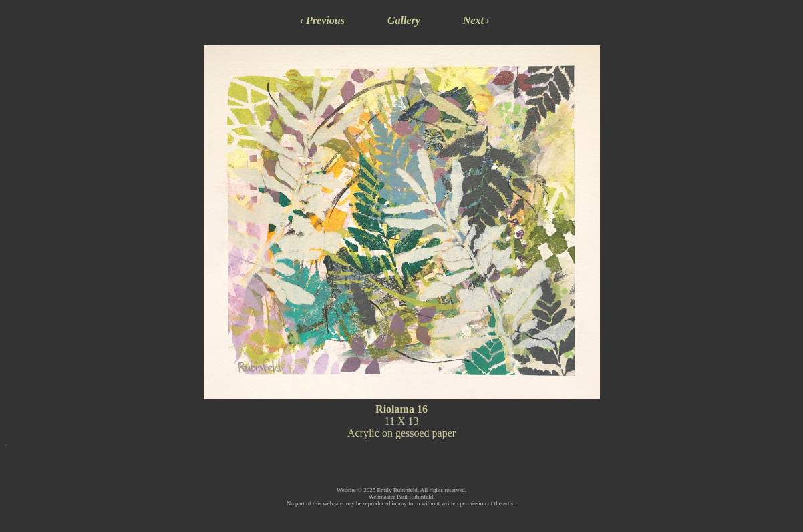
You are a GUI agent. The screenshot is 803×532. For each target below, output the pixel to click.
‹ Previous (322, 20)
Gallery (404, 20)
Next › (476, 20)
